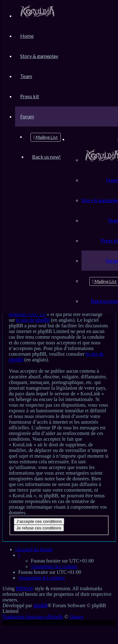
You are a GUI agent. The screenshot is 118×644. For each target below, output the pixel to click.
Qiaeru (76, 617)
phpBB (40, 605)
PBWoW (25, 588)
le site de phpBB (33, 320)
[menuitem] (37, 16)
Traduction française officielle (33, 617)
